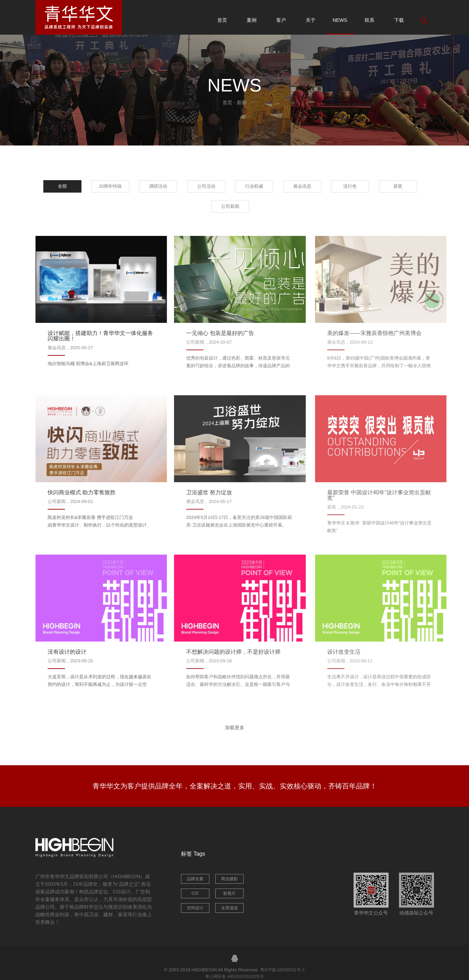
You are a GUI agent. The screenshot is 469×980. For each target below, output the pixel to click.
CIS (195, 893)
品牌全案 (195, 879)
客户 (281, 20)
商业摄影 (229, 879)
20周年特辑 (110, 186)
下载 (399, 20)
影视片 (229, 893)
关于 (311, 20)
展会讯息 (302, 186)
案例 (252, 20)
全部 (62, 186)
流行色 (350, 186)
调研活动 (158, 186)
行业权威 (254, 186)
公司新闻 (230, 206)
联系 (370, 20)
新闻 (242, 103)
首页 (222, 20)
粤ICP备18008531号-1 (283, 970)
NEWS (340, 20)
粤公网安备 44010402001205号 (234, 977)
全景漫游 (229, 908)
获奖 (398, 186)
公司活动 (206, 186)
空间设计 (195, 908)
